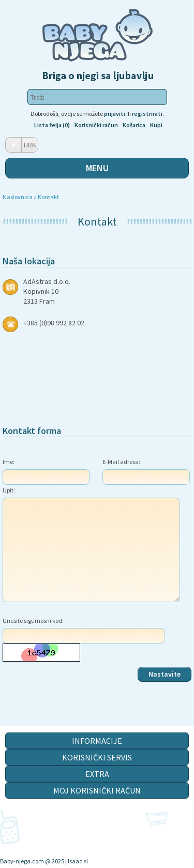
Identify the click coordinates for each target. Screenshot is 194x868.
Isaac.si (78, 861)
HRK (30, 145)
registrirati (147, 114)
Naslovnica (18, 197)
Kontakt (48, 197)
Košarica (134, 125)
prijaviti (115, 114)
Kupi (156, 125)
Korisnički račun (96, 125)
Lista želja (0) (52, 125)
